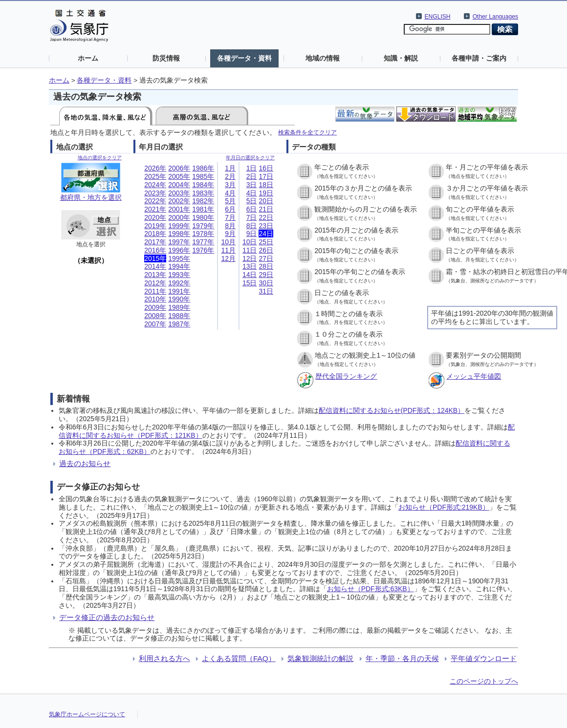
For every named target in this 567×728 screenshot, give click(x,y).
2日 (252, 176)
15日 (250, 283)
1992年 (179, 283)
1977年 (203, 242)
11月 (228, 250)
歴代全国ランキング (346, 376)
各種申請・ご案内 (479, 58)
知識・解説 (401, 58)
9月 (230, 234)
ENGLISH (438, 17)
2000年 (179, 217)
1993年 (179, 275)
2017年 (155, 242)
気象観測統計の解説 (320, 658)
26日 (266, 250)
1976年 (203, 250)
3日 (252, 185)
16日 (266, 168)
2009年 (155, 307)
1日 (252, 168)
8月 (230, 226)
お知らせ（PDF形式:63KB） (371, 589)
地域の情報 (323, 58)
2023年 (155, 193)
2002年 (179, 201)
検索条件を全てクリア (307, 132)
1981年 (203, 209)
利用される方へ (164, 658)
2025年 (155, 176)
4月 (230, 193)
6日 (252, 209)
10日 (250, 242)
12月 (228, 258)
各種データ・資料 (244, 58)
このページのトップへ (484, 681)
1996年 (179, 250)
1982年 (203, 201)
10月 (228, 242)
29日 (266, 275)
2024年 (155, 185)
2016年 (155, 250)
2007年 (155, 324)
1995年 (179, 258)
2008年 (155, 316)
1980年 (203, 217)
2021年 (155, 209)
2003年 (179, 193)
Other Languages (495, 17)
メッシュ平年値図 (474, 376)
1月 (230, 168)
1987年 (179, 324)
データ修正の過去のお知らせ (107, 617)
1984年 (203, 185)
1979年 (203, 226)
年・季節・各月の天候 (402, 658)
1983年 (203, 193)
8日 (252, 226)
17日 (266, 176)
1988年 (179, 316)
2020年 (155, 217)
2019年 (155, 226)
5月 (230, 201)
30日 (266, 283)
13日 (250, 266)
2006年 (179, 168)
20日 (266, 201)
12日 (250, 258)
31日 (266, 291)
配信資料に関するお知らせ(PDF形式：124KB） (392, 410)
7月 (230, 217)
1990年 (179, 299)
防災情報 (166, 58)
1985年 (203, 176)
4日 (252, 193)
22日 (266, 217)
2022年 (155, 201)
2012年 (155, 283)
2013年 (155, 275)
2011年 (155, 291)
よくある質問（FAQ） (239, 658)
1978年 (203, 234)
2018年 (155, 234)
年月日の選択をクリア (250, 158)
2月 (230, 176)
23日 (266, 226)
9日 (252, 234)
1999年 (179, 226)
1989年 (179, 307)
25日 (266, 242)
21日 (266, 209)
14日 (250, 275)
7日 (252, 217)
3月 (230, 185)
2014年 (155, 266)
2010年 (155, 299)
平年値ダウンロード (484, 658)
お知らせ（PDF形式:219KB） (444, 507)
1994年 (179, 266)
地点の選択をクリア (100, 158)
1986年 (203, 168)
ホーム (88, 58)
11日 (250, 250)
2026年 (155, 168)
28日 (266, 266)
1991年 (179, 291)
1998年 (179, 234)
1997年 (179, 242)
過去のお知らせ (85, 463)
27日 (266, 258)
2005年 (179, 176)
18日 (266, 185)
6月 (230, 209)
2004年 (179, 185)
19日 (266, 193)
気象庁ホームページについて (87, 714)
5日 (252, 201)
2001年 (179, 209)
